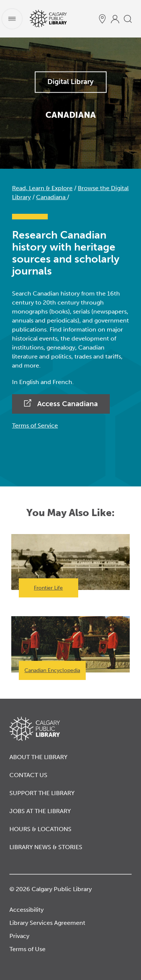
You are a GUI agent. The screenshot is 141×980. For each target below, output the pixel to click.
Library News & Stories (46, 847)
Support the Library (42, 793)
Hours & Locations (40, 829)
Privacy (19, 936)
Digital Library (70, 82)
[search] (128, 19)
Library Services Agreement (47, 923)
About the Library (38, 757)
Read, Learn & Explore (42, 188)
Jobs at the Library (40, 811)
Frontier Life (48, 588)
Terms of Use (27, 949)
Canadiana (52, 197)
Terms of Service (35, 425)
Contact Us (28, 775)
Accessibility (27, 910)
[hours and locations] (102, 19)
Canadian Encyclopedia (52, 670)
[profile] (115, 19)
